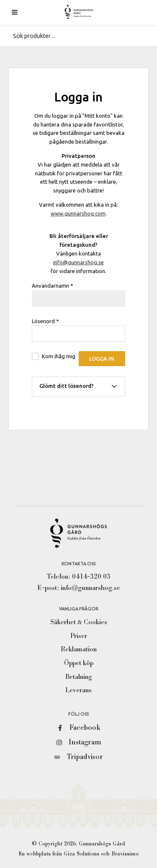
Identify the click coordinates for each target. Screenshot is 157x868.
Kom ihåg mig (59, 356)
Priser (79, 636)
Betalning (79, 677)
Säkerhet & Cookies (79, 622)
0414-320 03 (91, 577)
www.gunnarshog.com (78, 213)
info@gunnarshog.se (78, 262)
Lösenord (45, 321)
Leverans (78, 690)
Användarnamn (53, 286)
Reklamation (79, 649)
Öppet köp (79, 663)
